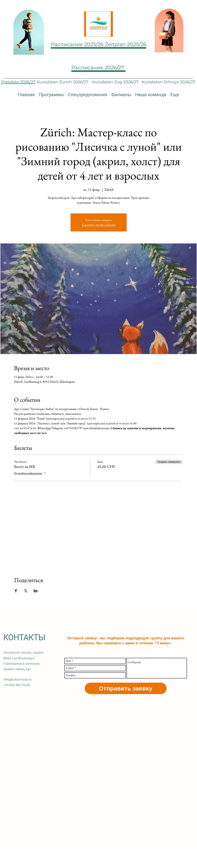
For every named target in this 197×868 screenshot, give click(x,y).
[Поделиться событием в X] (26, 591)
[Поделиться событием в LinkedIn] (36, 591)
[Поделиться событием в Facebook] (16, 591)
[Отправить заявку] (126, 688)
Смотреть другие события (99, 225)
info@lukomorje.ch (18, 679)
